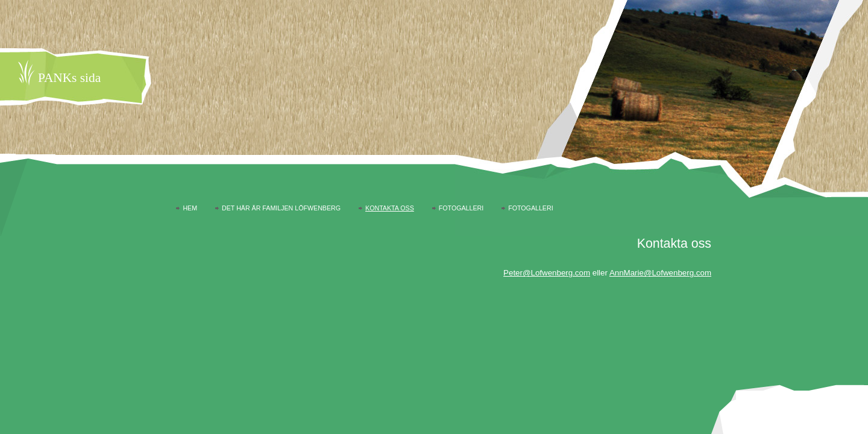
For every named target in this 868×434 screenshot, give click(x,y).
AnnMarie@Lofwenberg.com (660, 273)
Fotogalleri (461, 208)
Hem (190, 208)
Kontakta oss (390, 208)
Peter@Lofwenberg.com (547, 273)
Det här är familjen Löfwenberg (281, 208)
